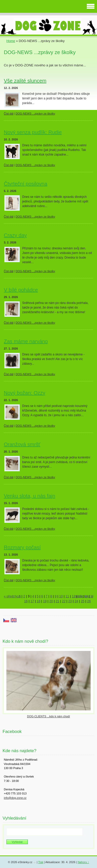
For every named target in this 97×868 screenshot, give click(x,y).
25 (83, 601)
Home (11, 41)
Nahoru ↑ (83, 862)
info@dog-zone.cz (15, 798)
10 (61, 596)
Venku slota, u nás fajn (29, 496)
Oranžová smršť (22, 444)
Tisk (41, 862)
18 (39, 601)
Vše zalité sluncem (25, 81)
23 (70, 601)
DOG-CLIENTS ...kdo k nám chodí (48, 716)
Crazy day (15, 235)
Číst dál (9, 114)
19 (45, 601)
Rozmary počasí (22, 547)
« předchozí (12, 596)
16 (26, 601)
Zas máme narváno (26, 341)
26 (89, 601)
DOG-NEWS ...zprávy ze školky (35, 114)
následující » (84, 596)
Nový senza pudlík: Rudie (33, 132)
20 (51, 601)
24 (76, 601)
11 (67, 596)
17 (32, 601)
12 (74, 596)
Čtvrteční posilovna (26, 184)
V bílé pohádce (21, 290)
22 (64, 601)
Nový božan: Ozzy (25, 393)
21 (57, 601)
